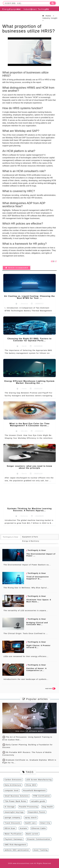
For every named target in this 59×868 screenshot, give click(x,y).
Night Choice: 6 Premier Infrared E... (38, 646)
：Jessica (22, 304)
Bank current (32, 834)
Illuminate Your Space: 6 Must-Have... (39, 601)
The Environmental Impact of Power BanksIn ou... (27, 565)
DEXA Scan (10, 828)
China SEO (31, 785)
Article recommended (17, 268)
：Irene (22, 389)
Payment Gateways (14, 839)
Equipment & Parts (12, 15)
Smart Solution (33, 12)
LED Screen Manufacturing (39, 780)
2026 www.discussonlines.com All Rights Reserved (29, 863)
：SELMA (22, 431)
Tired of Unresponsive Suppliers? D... (38, 578)
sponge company (13, 818)
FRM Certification (42, 796)
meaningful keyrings (14, 812)
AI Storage (10, 807)
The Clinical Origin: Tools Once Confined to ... (26, 633)
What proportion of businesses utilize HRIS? (29, 29)
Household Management (34, 790)
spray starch (31, 818)
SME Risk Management (15, 845)
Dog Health (48, 807)
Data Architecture (13, 785)
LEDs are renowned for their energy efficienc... (26, 656)
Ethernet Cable (39, 828)
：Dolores (22, 516)
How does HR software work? (29, 731)
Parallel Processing (28, 807)
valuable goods (38, 801)
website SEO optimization (17, 850)
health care (30, 823)
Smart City (45, 823)
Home (48, 16)
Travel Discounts (13, 823)
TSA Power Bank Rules (16, 801)
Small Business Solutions (17, 796)
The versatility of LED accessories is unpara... (26, 611)
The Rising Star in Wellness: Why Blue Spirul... (26, 588)
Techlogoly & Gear (40, 15)
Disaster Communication (39, 839)
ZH (47, 9)
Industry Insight (26, 12)
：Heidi (22, 346)
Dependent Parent (37, 812)
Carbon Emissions (13, 780)
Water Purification (13, 834)
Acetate (23, 828)
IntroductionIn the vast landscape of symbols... (26, 679)
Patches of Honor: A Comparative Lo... (37, 669)
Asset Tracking (41, 850)
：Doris (22, 474)
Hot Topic (19, 12)
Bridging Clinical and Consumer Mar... (37, 624)
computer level (12, 790)
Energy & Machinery (5, 15)
